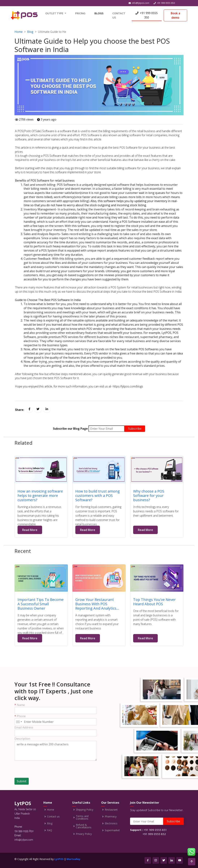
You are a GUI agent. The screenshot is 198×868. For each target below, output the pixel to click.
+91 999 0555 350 (147, 15)
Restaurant (111, 810)
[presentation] (36, 768)
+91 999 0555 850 (166, 3)
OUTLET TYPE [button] (55, 13)
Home (19, 32)
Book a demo (175, 15)
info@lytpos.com (141, 3)
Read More (30, 530)
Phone (20, 716)
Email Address (24, 727)
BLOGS (99, 13)
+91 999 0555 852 (154, 834)
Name (20, 705)
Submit (22, 781)
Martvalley (73, 859)
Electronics (111, 823)
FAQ (49, 830)
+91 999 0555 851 (155, 830)
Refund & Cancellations (84, 826)
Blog (30, 32)
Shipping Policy (85, 810)
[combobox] (19, 722)
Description (22, 739)
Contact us (53, 817)
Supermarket (112, 830)
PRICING (80, 13)
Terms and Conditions (82, 817)
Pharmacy (111, 817)
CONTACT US (119, 15)
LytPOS (59, 859)
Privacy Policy (84, 834)
